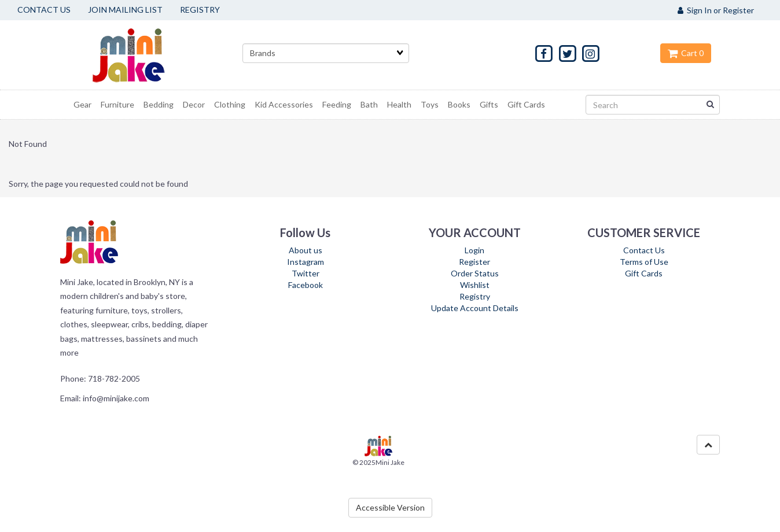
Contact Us (644, 250)
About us (306, 250)
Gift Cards (644, 273)
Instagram (306, 262)
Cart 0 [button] (686, 53)
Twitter (306, 273)
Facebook (306, 285)
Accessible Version (390, 507)
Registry (475, 296)
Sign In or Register (716, 10)
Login (474, 250)
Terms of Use (644, 262)
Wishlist (475, 285)
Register (474, 262)
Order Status (475, 273)
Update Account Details (475, 308)
